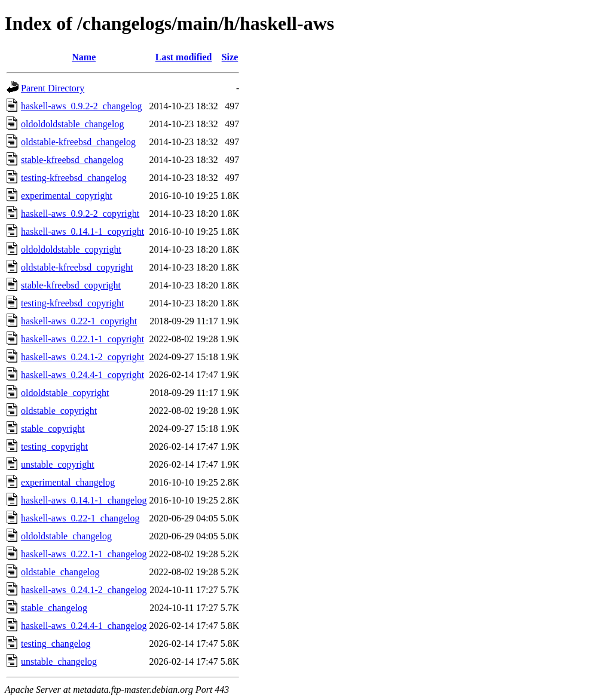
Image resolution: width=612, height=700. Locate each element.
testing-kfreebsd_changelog (74, 178)
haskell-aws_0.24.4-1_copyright (82, 375)
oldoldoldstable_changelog (72, 124)
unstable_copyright (58, 464)
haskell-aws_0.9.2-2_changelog (82, 106)
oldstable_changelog (60, 572)
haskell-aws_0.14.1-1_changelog (84, 500)
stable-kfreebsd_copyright (71, 285)
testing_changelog (56, 644)
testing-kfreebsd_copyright (72, 303)
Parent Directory (53, 88)
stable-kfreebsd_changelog (72, 160)
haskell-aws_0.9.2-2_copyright (80, 214)
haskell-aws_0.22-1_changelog (80, 518)
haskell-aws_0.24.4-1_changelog (84, 626)
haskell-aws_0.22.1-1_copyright (82, 339)
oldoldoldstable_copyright (71, 249)
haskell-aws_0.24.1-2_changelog (84, 590)
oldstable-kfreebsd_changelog (78, 142)
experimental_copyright (67, 196)
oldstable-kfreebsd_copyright (77, 267)
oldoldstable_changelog (66, 536)
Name (84, 57)
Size (230, 57)
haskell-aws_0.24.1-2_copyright (82, 357)
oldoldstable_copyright (65, 393)
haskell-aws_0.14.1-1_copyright (82, 231)
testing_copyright (54, 446)
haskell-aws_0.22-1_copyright (79, 321)
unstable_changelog (59, 661)
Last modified (184, 57)
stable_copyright (53, 429)
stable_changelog (54, 608)
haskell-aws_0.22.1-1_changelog (84, 554)
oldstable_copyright (59, 411)
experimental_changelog (68, 482)
